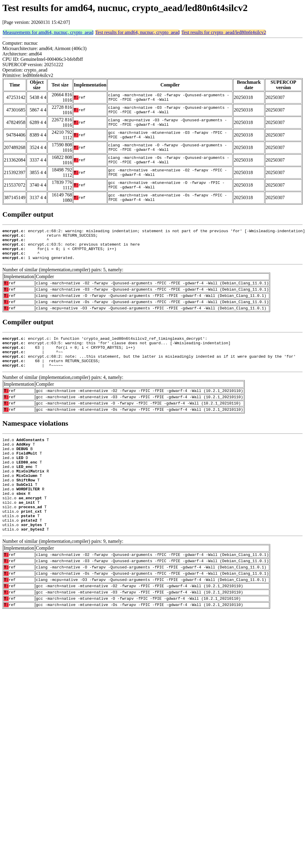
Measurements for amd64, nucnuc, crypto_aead (48, 32)
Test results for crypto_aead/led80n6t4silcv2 (224, 32)
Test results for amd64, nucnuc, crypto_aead (137, 32)
